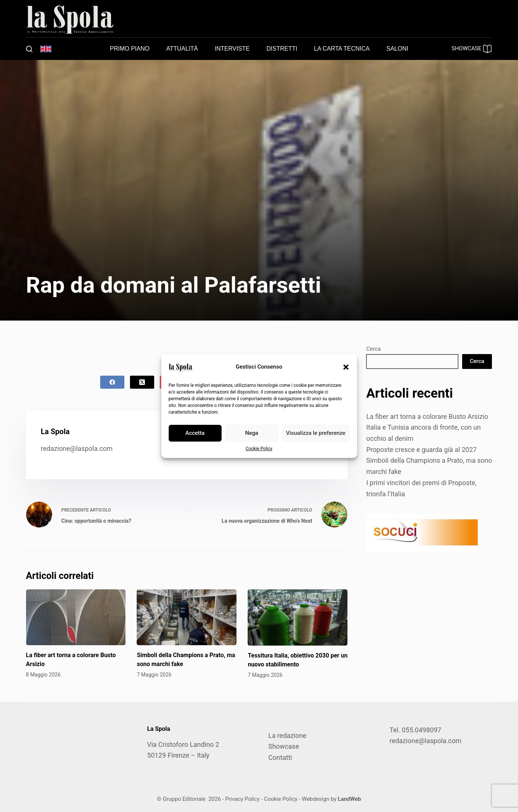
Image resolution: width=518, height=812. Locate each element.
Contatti (280, 757)
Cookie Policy (259, 449)
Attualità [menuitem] (182, 49)
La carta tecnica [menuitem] (342, 49)
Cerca (373, 349)
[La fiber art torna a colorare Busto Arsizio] (76, 617)
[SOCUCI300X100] (422, 532)
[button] (346, 367)
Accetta (195, 433)
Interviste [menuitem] (232, 49)
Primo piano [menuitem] (130, 49)
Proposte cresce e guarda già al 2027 (421, 450)
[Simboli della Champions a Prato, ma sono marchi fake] (187, 617)
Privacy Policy (242, 799)
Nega (252, 433)
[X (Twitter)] (142, 382)
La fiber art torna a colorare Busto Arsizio (427, 416)
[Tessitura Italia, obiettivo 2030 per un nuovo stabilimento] (298, 617)
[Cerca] (29, 49)
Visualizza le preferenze (316, 433)
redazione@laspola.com (77, 448)
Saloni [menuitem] (398, 49)
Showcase (283, 746)
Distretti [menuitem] (282, 49)
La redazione (287, 735)
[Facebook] (112, 382)
